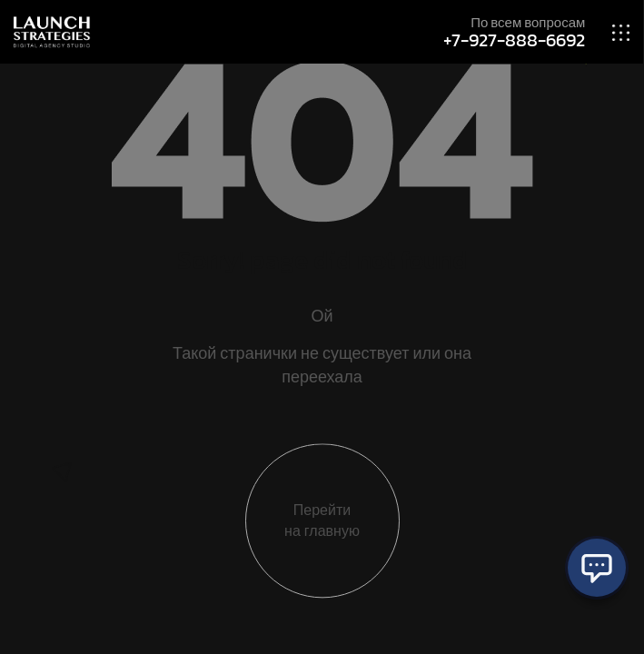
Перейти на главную (322, 521)
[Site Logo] (52, 30)
